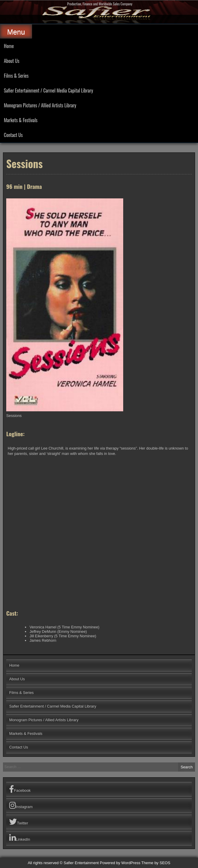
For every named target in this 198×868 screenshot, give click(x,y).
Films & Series (16, 76)
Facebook (20, 789)
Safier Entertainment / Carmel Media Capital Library (48, 90)
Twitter (19, 822)
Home (9, 46)
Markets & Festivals (21, 120)
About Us (12, 61)
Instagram (21, 805)
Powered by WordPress (120, 863)
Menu (16, 32)
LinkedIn (20, 838)
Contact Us (13, 135)
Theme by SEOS (156, 863)
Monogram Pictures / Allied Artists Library (40, 105)
